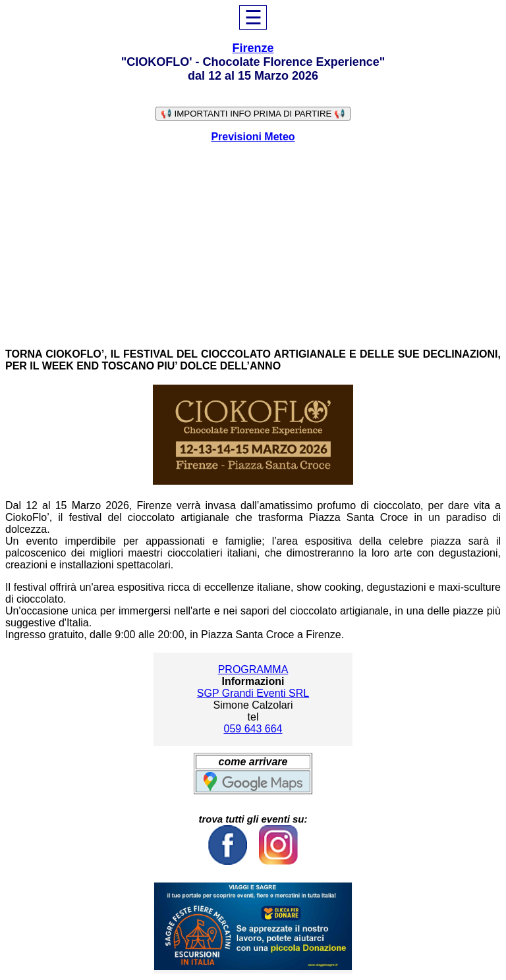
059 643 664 (253, 729)
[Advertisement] (253, 246)
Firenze (253, 48)
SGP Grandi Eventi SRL (253, 693)
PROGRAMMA (253, 669)
